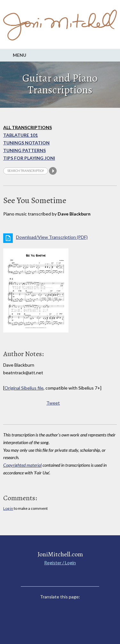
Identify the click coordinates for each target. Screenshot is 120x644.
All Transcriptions (28, 127)
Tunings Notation (26, 143)
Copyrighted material (22, 465)
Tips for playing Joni (29, 158)
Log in (8, 508)
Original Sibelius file (24, 388)
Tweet (53, 403)
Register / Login (60, 563)
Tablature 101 (20, 135)
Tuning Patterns (24, 150)
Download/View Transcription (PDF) (52, 237)
